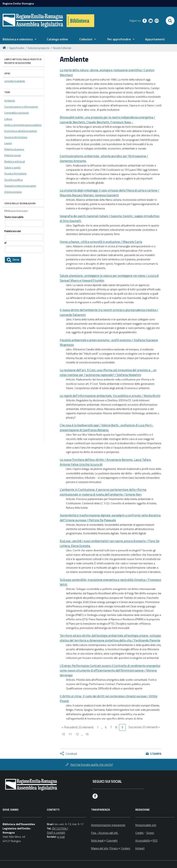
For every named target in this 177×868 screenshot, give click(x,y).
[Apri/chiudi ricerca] (170, 21)
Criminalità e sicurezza (17, 113)
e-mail (61, 837)
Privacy (114, 848)
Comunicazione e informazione (21, 107)
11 (70, 734)
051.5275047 (60, 828)
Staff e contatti (56, 833)
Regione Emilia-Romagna (18, 3)
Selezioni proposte (39, 48)
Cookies (125, 848)
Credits (139, 833)
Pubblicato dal (13, 231)
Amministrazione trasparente (108, 825)
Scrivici (150, 833)
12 (77, 734)
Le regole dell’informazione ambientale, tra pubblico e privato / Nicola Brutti (110, 396)
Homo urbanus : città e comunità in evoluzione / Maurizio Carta (101, 242)
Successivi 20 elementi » (144, 727)
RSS (155, 840)
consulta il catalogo (15, 81)
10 (63, 734)
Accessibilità (143, 840)
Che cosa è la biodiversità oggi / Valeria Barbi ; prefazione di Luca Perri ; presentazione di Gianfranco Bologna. (106, 428)
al (5, 243)
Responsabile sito (146, 825)
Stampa (156, 754)
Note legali (97, 840)
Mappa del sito (100, 848)
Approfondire (17, 48)
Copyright (112, 840)
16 (87, 734)
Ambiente (10, 101)
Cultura (8, 119)
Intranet (140, 848)
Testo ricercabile (14, 217)
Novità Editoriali (62, 48)
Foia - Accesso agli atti (105, 833)
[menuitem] (20, 39)
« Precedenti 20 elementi (77, 727)
